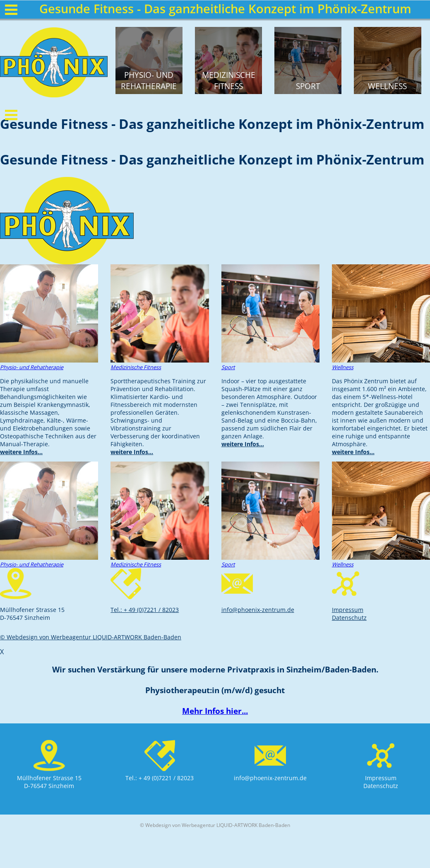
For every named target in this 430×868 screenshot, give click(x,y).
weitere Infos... (21, 452)
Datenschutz (349, 618)
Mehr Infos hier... (215, 711)
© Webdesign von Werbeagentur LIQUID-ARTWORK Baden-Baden (91, 637)
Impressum (348, 610)
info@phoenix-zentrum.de (258, 610)
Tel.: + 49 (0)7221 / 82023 (145, 610)
